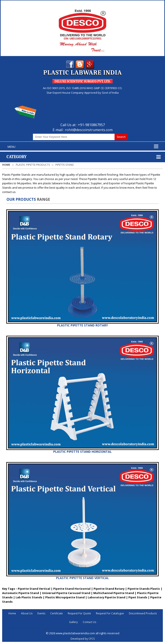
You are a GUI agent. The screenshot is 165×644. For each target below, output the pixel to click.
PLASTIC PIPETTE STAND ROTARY (82, 325)
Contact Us (89, 622)
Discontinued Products (143, 613)
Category (17, 157)
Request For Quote (79, 613)
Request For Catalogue (110, 613)
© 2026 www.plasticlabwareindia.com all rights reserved (83, 633)
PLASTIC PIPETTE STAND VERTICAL (82, 578)
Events (41, 613)
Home (6, 165)
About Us (27, 613)
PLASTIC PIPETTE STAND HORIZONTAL (82, 452)
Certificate (57, 613)
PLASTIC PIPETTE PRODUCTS (33, 165)
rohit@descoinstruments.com (89, 130)
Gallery (73, 622)
